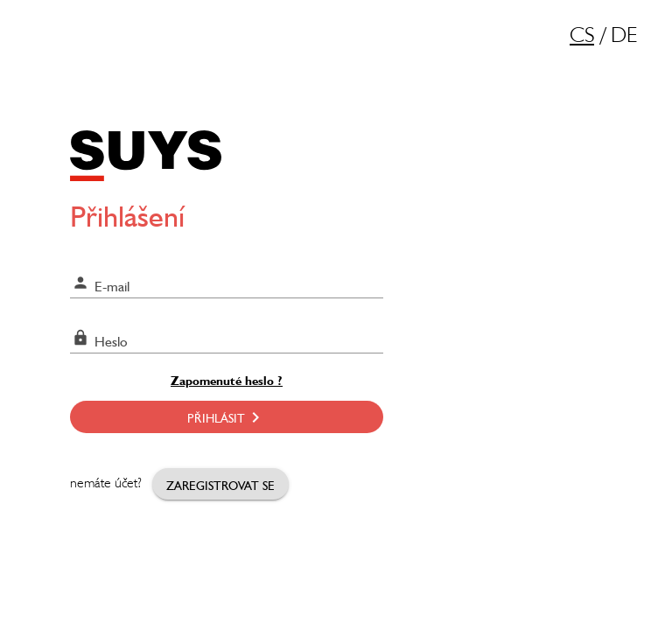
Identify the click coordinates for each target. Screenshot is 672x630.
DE (624, 37)
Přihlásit (227, 417)
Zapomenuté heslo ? (227, 379)
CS (582, 37)
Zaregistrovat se (220, 484)
